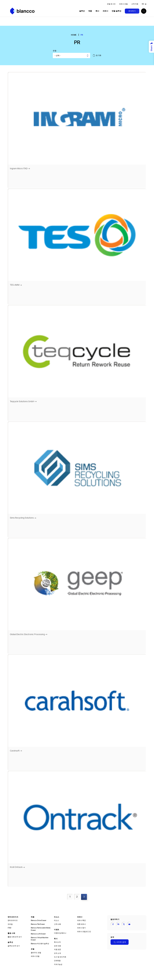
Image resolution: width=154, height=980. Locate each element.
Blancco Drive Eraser (39, 920)
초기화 (97, 55)
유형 (55, 51)
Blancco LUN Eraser (38, 933)
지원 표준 (57, 949)
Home (74, 35)
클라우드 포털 (36, 952)
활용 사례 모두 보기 (15, 936)
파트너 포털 (123, 4)
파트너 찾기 (81, 927)
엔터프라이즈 (13, 916)
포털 (33, 949)
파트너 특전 (81, 920)
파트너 (105, 11)
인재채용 (57, 960)
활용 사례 (11, 933)
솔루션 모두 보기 (14, 945)
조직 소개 (57, 953)
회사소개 (57, 942)
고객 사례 (57, 924)
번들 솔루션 (116, 11)
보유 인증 (57, 945)
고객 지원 (135, 4)
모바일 (10, 924)
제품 (90, 11)
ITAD (9, 927)
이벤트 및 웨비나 (60, 933)
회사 (97, 11)
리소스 (57, 916)
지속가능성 (58, 964)
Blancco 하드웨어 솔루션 (40, 943)
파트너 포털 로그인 (84, 931)
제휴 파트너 (81, 924)
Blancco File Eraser (38, 924)
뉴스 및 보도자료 (60, 957)
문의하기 (132, 11)
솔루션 (82, 11)
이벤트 (57, 929)
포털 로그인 (111, 4)
